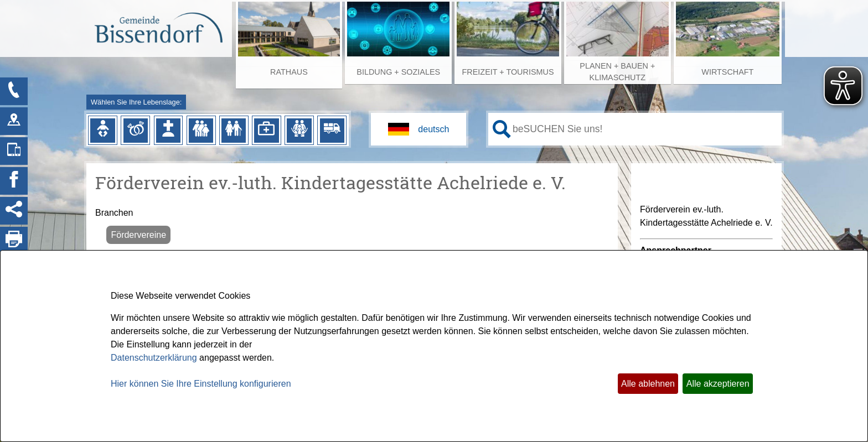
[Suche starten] (502, 129)
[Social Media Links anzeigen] (14, 211)
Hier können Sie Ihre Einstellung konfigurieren (201, 384)
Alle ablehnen (648, 384)
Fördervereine (138, 235)
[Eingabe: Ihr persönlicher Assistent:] (645, 129)
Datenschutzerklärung (154, 358)
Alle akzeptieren (718, 384)
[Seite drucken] (14, 241)
